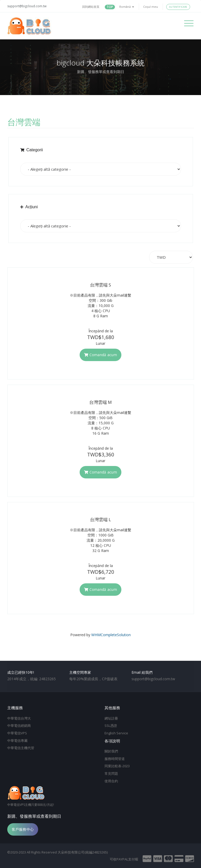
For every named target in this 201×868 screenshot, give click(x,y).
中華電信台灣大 (19, 718)
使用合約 (111, 781)
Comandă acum (100, 355)
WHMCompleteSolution (111, 635)
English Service (116, 733)
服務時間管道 (115, 758)
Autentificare (178, 7)
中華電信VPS (17, 733)
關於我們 (111, 751)
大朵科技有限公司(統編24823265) (83, 852)
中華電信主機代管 (21, 748)
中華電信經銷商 (19, 726)
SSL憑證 (111, 726)
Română (127, 7)
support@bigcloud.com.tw (27, 6)
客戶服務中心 (23, 829)
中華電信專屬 (17, 740)
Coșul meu (151, 7)
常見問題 (111, 773)
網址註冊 (111, 718)
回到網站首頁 (91, 7)
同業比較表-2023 (117, 766)
